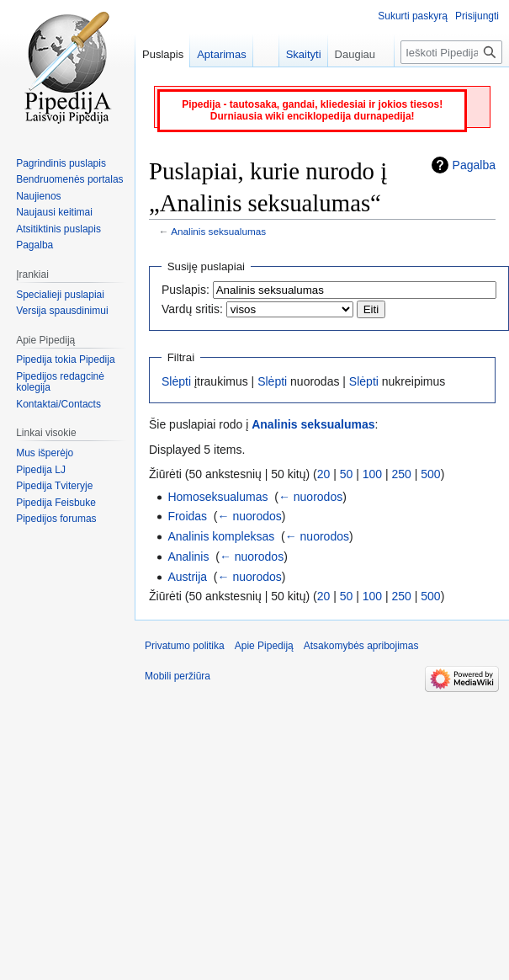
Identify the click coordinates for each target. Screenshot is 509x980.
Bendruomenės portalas (69, 179)
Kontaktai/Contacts (58, 404)
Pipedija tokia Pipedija (65, 360)
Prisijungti (477, 16)
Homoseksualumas (217, 497)
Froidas (187, 516)
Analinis (188, 557)
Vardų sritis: (192, 309)
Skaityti (295, 54)
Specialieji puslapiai (60, 295)
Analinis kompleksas (221, 536)
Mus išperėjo (45, 453)
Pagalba (474, 165)
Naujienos (38, 196)
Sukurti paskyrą (413, 16)
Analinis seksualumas (218, 231)
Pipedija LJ (41, 470)
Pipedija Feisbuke (56, 503)
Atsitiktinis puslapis (58, 229)
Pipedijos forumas (56, 519)
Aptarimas (222, 54)
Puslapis (163, 54)
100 (372, 474)
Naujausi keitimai (54, 212)
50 (347, 474)
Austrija (187, 577)
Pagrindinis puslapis (61, 163)
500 (430, 474)
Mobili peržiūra (178, 676)
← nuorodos (310, 497)
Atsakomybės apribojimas (361, 646)
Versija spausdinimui (62, 311)
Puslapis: (186, 290)
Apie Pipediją (264, 646)
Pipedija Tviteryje (54, 486)
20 (324, 474)
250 (402, 474)
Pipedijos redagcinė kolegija (60, 382)
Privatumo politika (185, 646)
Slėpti (176, 381)
